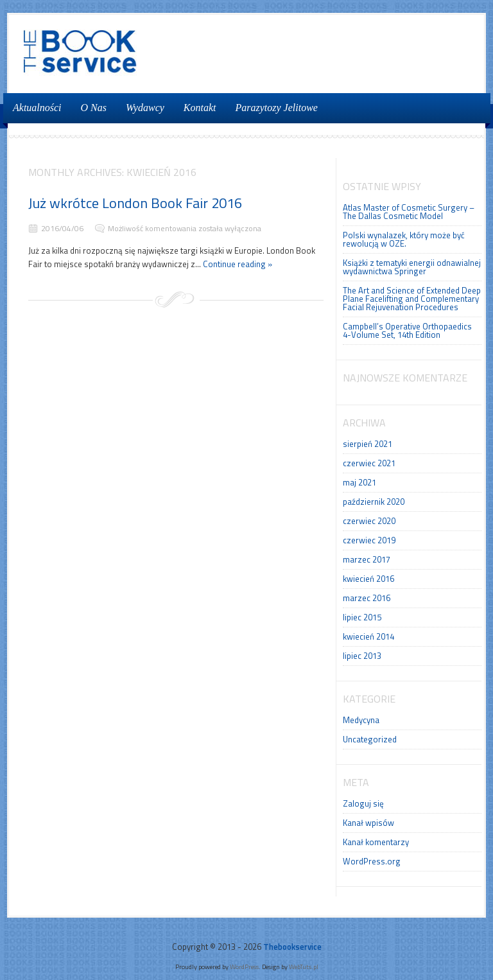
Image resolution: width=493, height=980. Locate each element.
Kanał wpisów (368, 823)
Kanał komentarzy (376, 842)
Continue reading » (238, 264)
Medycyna (361, 720)
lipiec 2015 (362, 617)
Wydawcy (145, 108)
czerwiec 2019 (369, 540)
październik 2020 (374, 502)
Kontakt (200, 108)
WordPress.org (372, 861)
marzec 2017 (367, 559)
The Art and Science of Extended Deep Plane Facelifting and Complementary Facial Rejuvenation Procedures (412, 299)
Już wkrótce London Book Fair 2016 (135, 203)
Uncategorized (370, 739)
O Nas (94, 108)
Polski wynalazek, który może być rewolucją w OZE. (404, 239)
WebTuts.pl (304, 967)
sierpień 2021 (368, 444)
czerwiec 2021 (369, 463)
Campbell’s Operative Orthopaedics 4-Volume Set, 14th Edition (407, 330)
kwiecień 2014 (368, 636)
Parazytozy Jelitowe (277, 108)
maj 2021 (359, 482)
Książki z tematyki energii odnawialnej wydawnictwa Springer (412, 267)
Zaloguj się (363, 803)
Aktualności (37, 108)
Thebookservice (292, 947)
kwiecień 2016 (368, 579)
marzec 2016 (367, 598)
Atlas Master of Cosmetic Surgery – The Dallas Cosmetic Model (409, 212)
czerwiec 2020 (369, 521)
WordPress (244, 967)
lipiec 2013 (362, 656)
